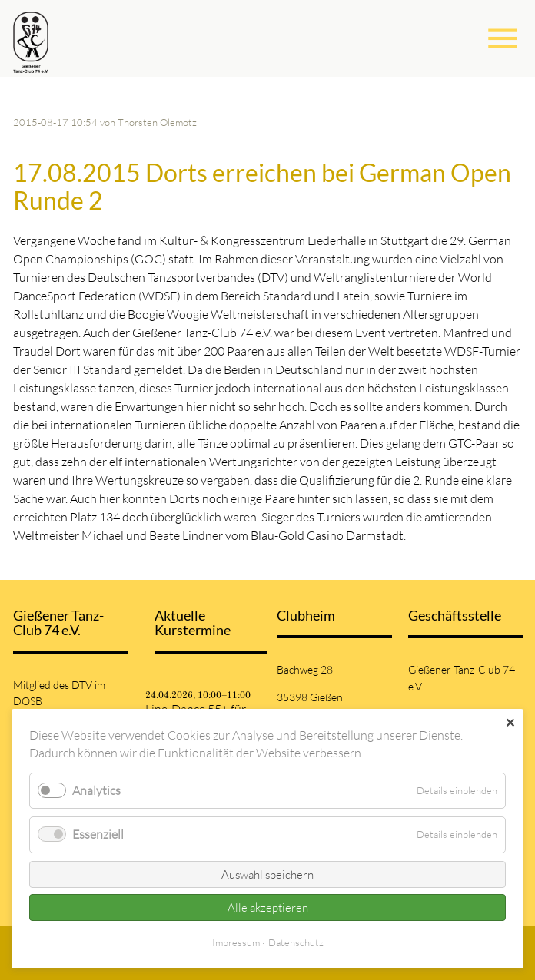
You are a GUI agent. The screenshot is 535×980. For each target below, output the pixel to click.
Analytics (96, 790)
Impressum (236, 942)
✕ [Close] (510, 723)
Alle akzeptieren (268, 907)
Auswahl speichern (267, 874)
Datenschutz (296, 942)
